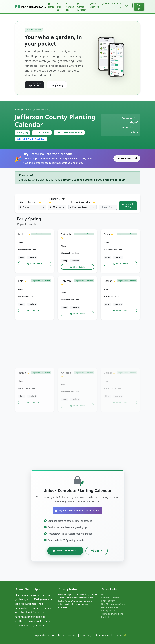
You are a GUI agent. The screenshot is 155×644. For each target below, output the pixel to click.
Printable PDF (128, 206)
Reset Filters (108, 207)
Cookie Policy (64, 601)
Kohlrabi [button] (66, 282)
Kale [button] (22, 281)
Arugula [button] (66, 374)
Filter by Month (57, 200)
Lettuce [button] (24, 234)
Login (126, 5)
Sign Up (139, 7)
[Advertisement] (78, 344)
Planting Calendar (110, 598)
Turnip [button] (24, 373)
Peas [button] (108, 234)
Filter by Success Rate (82, 202)
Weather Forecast (110, 607)
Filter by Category (30, 202)
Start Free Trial (127, 158)
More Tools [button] (109, 4)
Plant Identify (108, 601)
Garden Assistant (82, 7)
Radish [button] (110, 281)
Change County (23, 109)
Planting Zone (70, 7)
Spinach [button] (66, 236)
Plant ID (60, 7)
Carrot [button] (109, 373)
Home (51, 5)
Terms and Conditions (112, 614)
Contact (105, 617)
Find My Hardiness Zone (113, 604)
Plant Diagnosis (94, 5)
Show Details (35, 264)
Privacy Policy (108, 611)
